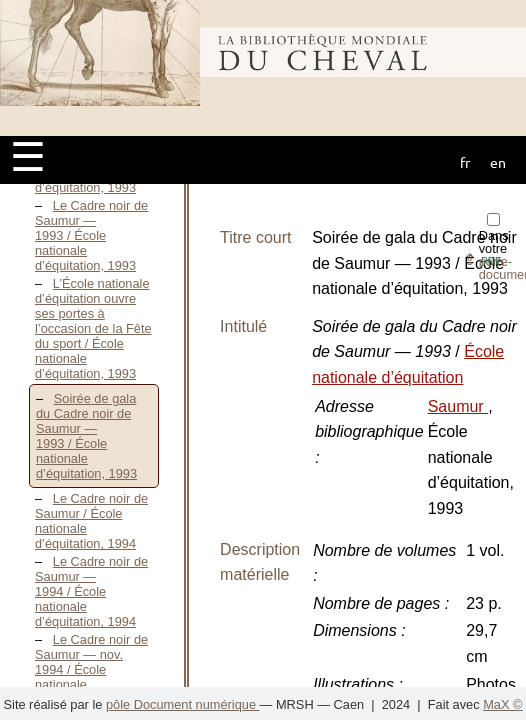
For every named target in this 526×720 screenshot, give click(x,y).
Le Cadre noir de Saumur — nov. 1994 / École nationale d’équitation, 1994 (91, 669)
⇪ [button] (482, 259)
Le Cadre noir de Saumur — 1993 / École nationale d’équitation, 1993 (91, 235)
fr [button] (465, 162)
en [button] (498, 162)
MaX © (502, 704)
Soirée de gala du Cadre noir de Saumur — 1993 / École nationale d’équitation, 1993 (86, 436)
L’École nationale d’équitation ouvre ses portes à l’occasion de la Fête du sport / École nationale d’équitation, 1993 (93, 328)
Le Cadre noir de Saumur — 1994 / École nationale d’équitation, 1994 (91, 591)
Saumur (458, 406)
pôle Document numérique (183, 704)
